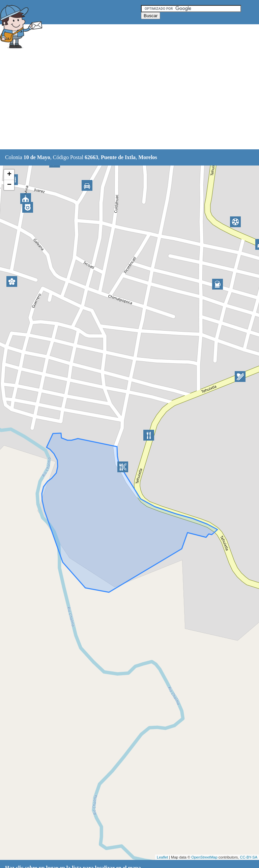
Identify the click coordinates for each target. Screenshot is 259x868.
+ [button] (9, 175)
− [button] (9, 185)
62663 (91, 157)
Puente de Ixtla (118, 157)
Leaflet (162, 857)
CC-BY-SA (249, 857)
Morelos (148, 157)
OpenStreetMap (204, 857)
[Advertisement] (123, 100)
